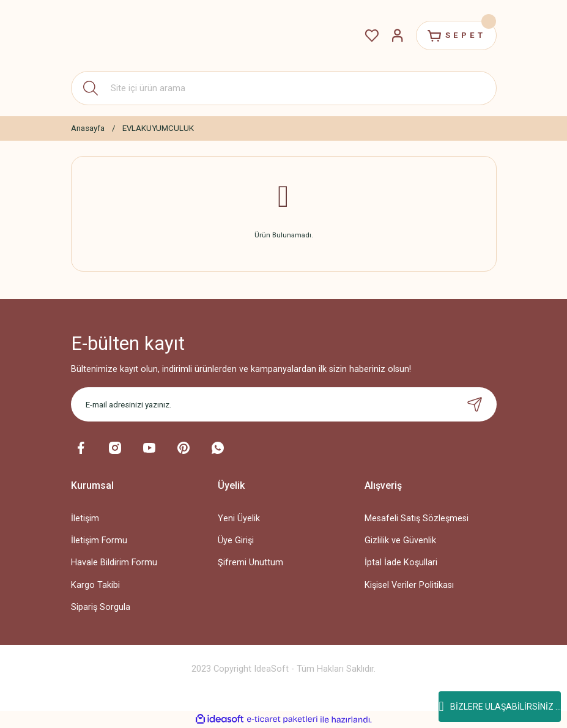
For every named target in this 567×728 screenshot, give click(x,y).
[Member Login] (396, 35)
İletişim (85, 518)
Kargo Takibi (95, 585)
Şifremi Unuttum (250, 563)
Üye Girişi (236, 540)
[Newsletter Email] (284, 404)
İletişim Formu (99, 540)
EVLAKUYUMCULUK (158, 128)
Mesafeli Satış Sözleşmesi (417, 518)
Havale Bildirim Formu (114, 563)
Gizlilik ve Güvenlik (400, 540)
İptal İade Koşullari (401, 563)
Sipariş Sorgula (101, 607)
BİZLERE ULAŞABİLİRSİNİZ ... (499, 707)
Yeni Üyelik (239, 518)
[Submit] (475, 404)
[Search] (284, 88)
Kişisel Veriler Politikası (409, 585)
